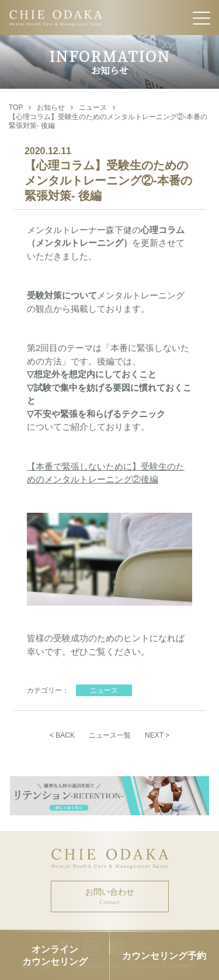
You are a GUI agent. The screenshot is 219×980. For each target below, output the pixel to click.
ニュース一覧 (110, 735)
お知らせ (51, 107)
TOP (16, 107)
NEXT (154, 735)
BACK (65, 735)
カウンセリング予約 (164, 956)
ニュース (93, 107)
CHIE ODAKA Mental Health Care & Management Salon (109, 18)
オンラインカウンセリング (55, 955)
